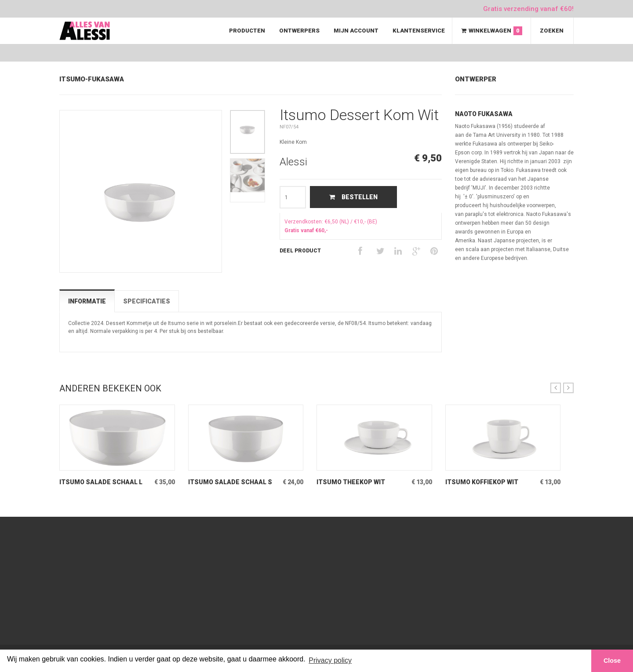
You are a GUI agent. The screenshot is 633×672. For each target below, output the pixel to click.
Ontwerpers (299, 31)
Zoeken (552, 31)
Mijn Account (356, 31)
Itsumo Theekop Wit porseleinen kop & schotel (351, 482)
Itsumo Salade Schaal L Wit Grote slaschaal (101, 482)
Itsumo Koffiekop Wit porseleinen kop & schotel (482, 482)
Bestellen (353, 197)
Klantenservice (419, 31)
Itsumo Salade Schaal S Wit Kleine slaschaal (230, 482)
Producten (247, 31)
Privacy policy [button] (330, 660)
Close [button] (612, 661)
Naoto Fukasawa (484, 114)
